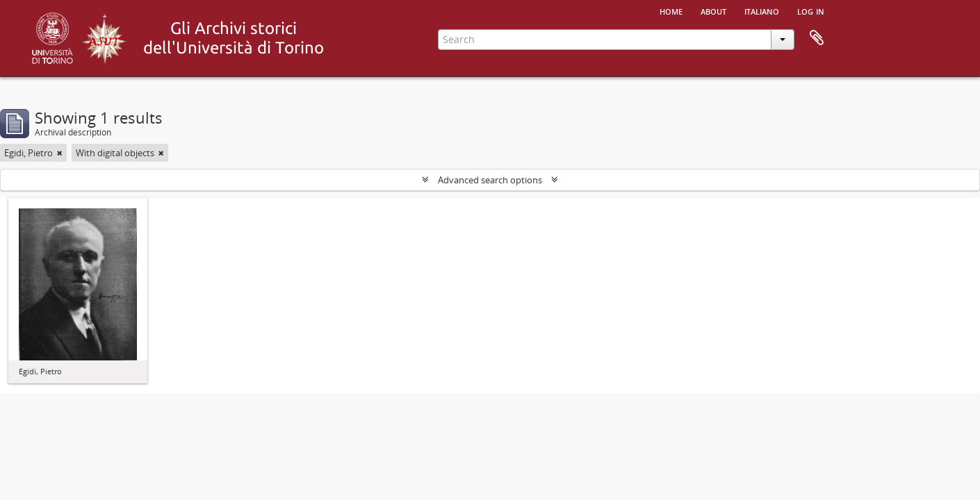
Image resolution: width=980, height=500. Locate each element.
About (713, 10)
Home (671, 10)
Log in (811, 10)
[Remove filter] (60, 153)
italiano (762, 10)
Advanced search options (490, 180)
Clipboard (817, 38)
